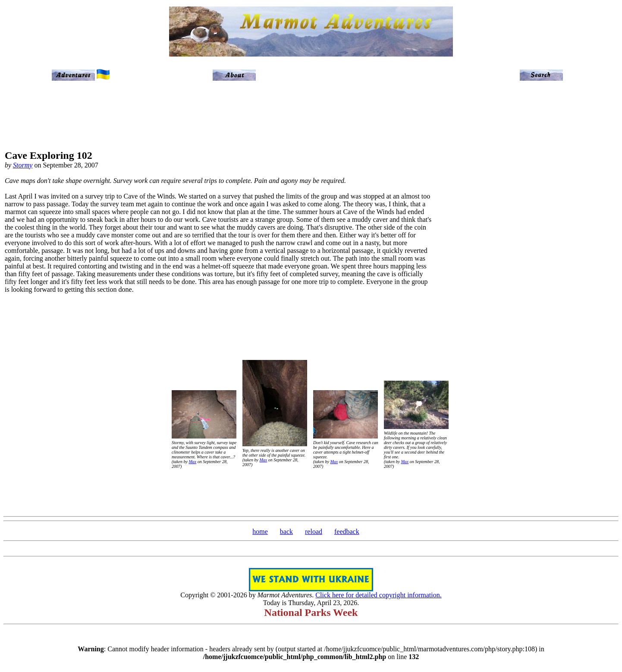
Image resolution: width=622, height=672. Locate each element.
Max (192, 462)
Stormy (23, 165)
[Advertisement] (581, 225)
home (260, 532)
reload (314, 532)
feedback (347, 532)
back (286, 532)
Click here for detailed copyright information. (378, 595)
